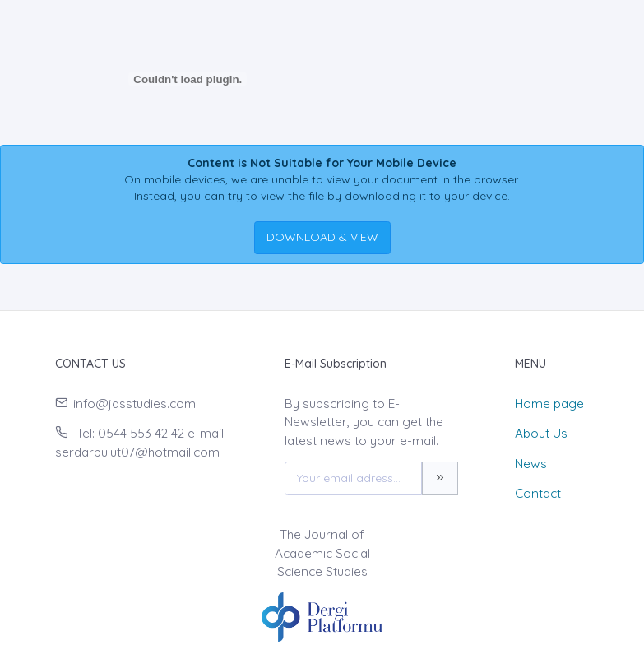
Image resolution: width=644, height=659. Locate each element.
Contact (538, 493)
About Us (541, 433)
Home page (549, 404)
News (531, 464)
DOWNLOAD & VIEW (322, 237)
